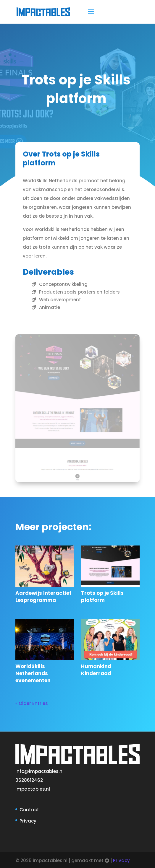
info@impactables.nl (39, 771)
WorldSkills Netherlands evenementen (33, 673)
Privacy (28, 821)
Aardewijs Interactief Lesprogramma (43, 597)
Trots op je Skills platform (102, 597)
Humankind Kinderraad (96, 670)
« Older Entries (32, 703)
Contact (29, 810)
